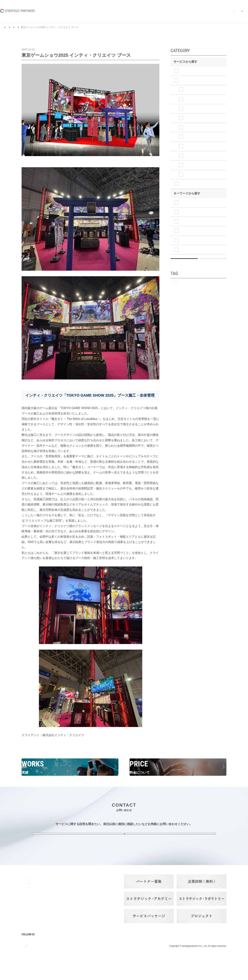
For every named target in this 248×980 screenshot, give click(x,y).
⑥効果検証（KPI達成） (201, 174)
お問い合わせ (230, 6)
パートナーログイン (201, 6)
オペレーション (191, 258)
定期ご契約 (216, 319)
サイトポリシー (31, 969)
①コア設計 (193, 94)
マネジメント (190, 249)
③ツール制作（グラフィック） (203, 144)
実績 (15, 27)
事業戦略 (187, 230)
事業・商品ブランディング (190, 306)
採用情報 (147, 6)
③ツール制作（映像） (200, 113)
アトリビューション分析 (189, 319)
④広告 (190, 155)
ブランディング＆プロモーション (40, 27)
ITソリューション (193, 193)
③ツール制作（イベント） (77, 27)
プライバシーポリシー (62, 969)
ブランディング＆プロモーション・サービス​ (63, 903)
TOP (5, 27)
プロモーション (184, 300)
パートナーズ (56, 942)
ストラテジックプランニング (200, 71)
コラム (26, 928)
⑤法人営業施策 (196, 165)
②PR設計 (192, 104)
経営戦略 (187, 221)
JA (172, 6)
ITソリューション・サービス (63, 911)
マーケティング (191, 240)
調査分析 (187, 211)
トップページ (31, 888)
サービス (53, 888)
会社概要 (115, 6)
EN (179, 6)
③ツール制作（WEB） (201, 132)
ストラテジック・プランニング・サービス (63, 895)
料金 (50, 922)
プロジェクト (31, 938)
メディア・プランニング (189, 312)
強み (25, 908)
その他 (190, 184)
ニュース (131, 6)
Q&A (160, 6)
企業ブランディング (211, 300)
